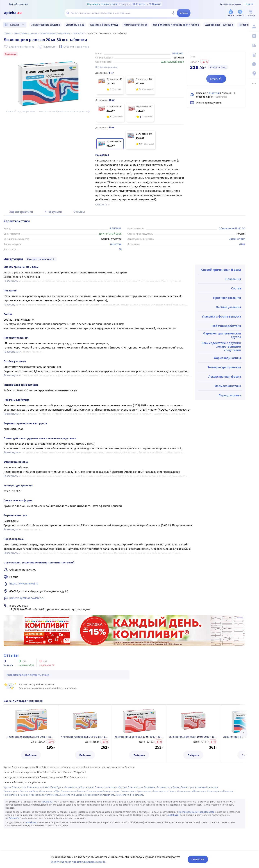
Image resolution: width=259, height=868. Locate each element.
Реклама (240, 618)
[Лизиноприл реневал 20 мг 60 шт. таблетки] (141, 140)
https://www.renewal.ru (24, 583)
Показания (233, 279)
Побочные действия (226, 326)
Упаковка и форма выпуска (221, 316)
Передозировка (230, 395)
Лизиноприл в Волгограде (191, 791)
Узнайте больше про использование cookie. (79, 862)
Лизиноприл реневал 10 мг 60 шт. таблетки (193, 737)
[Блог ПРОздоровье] (254, 45)
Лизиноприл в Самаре (72, 795)
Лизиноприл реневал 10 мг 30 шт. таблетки (139, 737)
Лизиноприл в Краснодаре (79, 787)
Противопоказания (227, 298)
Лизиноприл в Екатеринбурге (103, 791)
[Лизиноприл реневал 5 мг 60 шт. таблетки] (140, 85)
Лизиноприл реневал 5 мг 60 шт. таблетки (85, 737)
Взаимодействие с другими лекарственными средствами (221, 346)
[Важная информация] (254, 64)
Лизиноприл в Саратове (220, 791)
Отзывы (79, 212)
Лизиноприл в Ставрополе (100, 795)
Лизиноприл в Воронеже (141, 787)
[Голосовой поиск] (173, 13)
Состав (236, 288)
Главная (8, 33)
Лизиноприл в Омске (168, 787)
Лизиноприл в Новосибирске (111, 787)
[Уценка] (240, 13)
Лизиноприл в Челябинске (44, 795)
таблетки (116, 244)
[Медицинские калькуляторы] (254, 55)
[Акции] (231, 13)
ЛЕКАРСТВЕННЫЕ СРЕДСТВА (26, 33)
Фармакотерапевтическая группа (222, 335)
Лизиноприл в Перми (164, 791)
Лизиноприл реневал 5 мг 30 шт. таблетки (31, 737)
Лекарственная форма (225, 376)
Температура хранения (224, 367)
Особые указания (228, 307)
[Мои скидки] (254, 36)
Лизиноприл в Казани (16, 795)
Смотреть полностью (41, 259)
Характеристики (21, 212)
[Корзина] (251, 13)
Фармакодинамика (227, 358)
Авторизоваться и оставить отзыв (28, 675)
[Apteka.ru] (16, 13)
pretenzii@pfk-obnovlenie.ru (27, 598)
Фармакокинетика (228, 386)
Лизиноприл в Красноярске (136, 791)
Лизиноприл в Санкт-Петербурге (45, 787)
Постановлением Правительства (196, 812)
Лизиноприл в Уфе (49, 791)
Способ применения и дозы (221, 270)
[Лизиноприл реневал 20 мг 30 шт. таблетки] (110, 144)
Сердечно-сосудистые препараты (55, 33)
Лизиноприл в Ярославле (129, 795)
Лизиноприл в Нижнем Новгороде (199, 787)
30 (120, 249)
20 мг (242, 244)
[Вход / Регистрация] (254, 26)
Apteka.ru (47, 802)
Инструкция (53, 212)
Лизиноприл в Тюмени (73, 791)
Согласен (198, 859)
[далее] (244, 733)
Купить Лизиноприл (15, 787)
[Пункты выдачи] (254, 73)
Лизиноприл (79, 33)
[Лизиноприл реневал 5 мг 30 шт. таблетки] (110, 85)
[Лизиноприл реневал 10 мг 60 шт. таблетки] (140, 113)
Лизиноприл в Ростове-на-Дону (21, 791)
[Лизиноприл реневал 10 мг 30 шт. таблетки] (110, 113)
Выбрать (31, 755)
